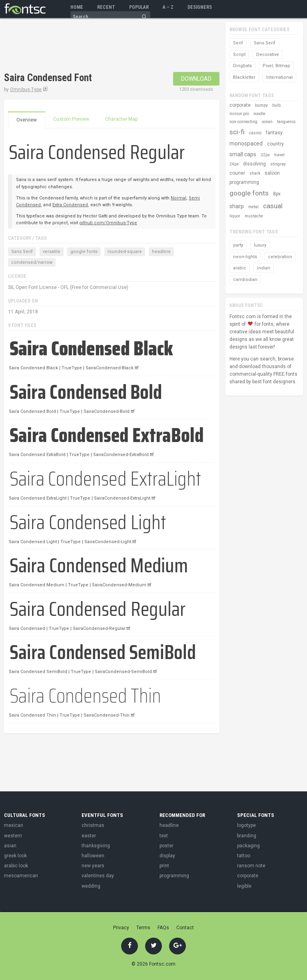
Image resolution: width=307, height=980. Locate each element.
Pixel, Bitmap (276, 66)
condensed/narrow (32, 262)
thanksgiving (96, 846)
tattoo (244, 856)
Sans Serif (22, 252)
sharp (237, 206)
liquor (235, 216)
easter (89, 836)
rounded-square (125, 252)
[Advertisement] (98, 46)
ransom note (251, 866)
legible (244, 886)
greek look (15, 856)
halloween (93, 856)
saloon (272, 173)
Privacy (121, 928)
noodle (259, 114)
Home (77, 7)
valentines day (98, 876)
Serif (238, 43)
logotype (246, 825)
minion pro (239, 114)
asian (10, 846)
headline (161, 252)
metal (253, 207)
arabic (240, 268)
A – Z (168, 7)
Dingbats (242, 66)
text (164, 836)
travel (279, 155)
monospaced (246, 143)
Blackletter (244, 77)
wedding (91, 886)
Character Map (121, 119)
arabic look (16, 866)
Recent (106, 7)
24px (234, 164)
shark (255, 173)
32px (265, 155)
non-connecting (243, 122)
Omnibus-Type (26, 90)
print (164, 866)
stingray (278, 164)
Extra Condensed (70, 205)
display (167, 856)
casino (255, 133)
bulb (276, 105)
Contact (185, 928)
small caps (243, 154)
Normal (178, 198)
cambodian (245, 280)
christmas (93, 825)
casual (273, 206)
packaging (248, 846)
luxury (260, 245)
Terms (143, 928)
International (279, 77)
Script (239, 55)
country (275, 144)
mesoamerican (21, 876)
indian (264, 268)
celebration (280, 257)
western (13, 836)
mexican (14, 825)
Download (196, 79)
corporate (240, 105)
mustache (254, 216)
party (238, 245)
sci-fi (237, 132)
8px (277, 194)
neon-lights (245, 257)
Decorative (268, 55)
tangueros (286, 122)
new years (93, 866)
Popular (139, 7)
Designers (200, 7)
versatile (52, 252)
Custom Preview (71, 119)
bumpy (261, 105)
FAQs (163, 928)
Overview (27, 120)
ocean (267, 122)
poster (166, 846)
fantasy (274, 133)
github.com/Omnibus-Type (108, 223)
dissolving (254, 164)
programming (244, 182)
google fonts (84, 252)
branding (247, 836)
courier (237, 173)
